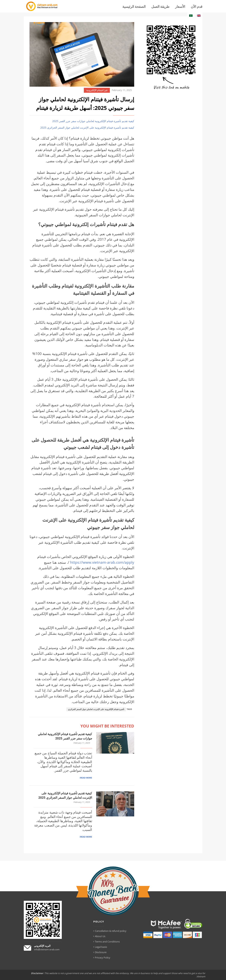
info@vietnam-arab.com (47, 949)
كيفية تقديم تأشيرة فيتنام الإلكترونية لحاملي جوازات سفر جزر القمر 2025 (93, 121)
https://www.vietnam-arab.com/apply (102, 562)
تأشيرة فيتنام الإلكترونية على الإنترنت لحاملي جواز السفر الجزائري (96, 709)
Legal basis (101, 947)
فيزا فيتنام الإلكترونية (97, 90)
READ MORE (86, 778)
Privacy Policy (103, 958)
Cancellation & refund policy (111, 931)
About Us (100, 936)
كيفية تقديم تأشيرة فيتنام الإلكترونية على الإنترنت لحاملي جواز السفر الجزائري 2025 (87, 127)
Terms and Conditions (107, 942)
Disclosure (101, 952)
